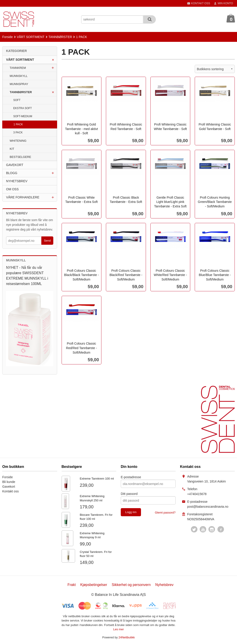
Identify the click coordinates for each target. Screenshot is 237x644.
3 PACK (18, 132)
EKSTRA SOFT (23, 108)
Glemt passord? (165, 513)
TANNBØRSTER (21, 92)
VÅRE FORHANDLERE (23, 197)
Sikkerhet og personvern (131, 585)
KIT (12, 149)
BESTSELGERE (20, 157)
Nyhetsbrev (164, 585)
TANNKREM (18, 68)
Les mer (119, 629)
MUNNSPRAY (19, 84)
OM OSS (12, 189)
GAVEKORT (15, 165)
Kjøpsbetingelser (94, 585)
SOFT (17, 100)
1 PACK (18, 124)
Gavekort (9, 487)
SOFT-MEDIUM (23, 116)
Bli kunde (9, 482)
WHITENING (18, 141)
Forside (8, 37)
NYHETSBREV (17, 181)
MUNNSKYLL (19, 76)
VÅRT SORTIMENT (20, 60)
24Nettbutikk (127, 637)
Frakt (72, 585)
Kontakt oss (10, 491)
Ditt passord (129, 494)
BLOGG (12, 173)
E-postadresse (131, 477)
